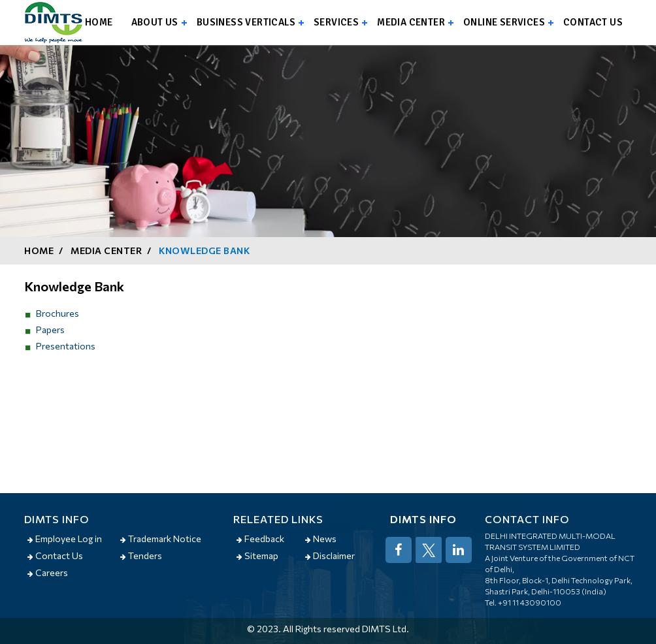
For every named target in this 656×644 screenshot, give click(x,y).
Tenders (141, 555)
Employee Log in (65, 539)
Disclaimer (330, 555)
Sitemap (257, 555)
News (321, 539)
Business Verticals (246, 22)
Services (336, 22)
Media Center (411, 22)
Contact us (593, 22)
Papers (50, 330)
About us (155, 22)
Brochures (57, 313)
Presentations (66, 346)
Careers (48, 572)
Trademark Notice (161, 539)
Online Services (504, 22)
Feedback (260, 539)
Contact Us (55, 555)
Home (99, 22)
